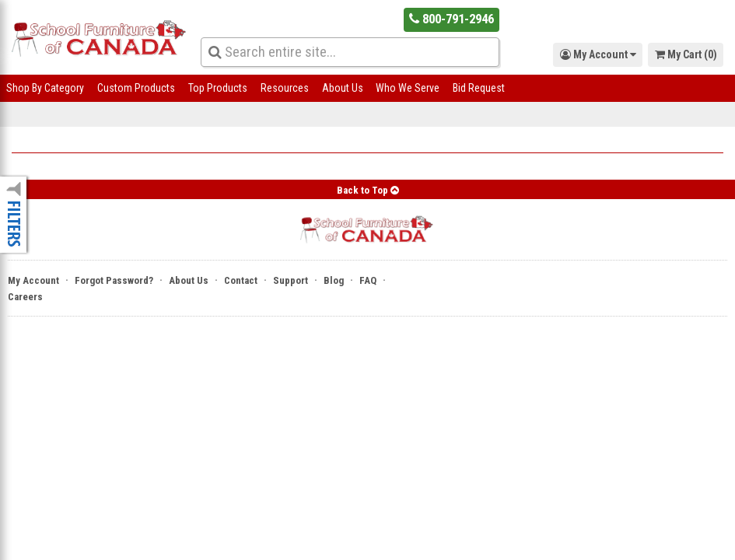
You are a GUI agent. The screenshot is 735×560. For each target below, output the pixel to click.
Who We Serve (408, 88)
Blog (334, 280)
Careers (25, 297)
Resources (285, 88)
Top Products (218, 88)
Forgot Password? (114, 280)
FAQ (368, 280)
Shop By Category (45, 88)
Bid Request (479, 88)
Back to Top (368, 190)
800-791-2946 (451, 19)
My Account (33, 280)
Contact (241, 280)
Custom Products (136, 88)
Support (290, 280)
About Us (343, 88)
